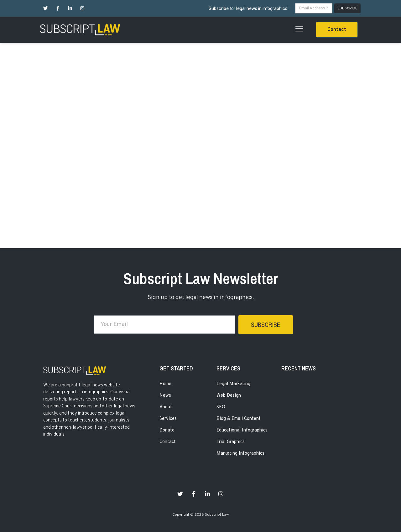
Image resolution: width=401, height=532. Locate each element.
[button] (337, 30)
